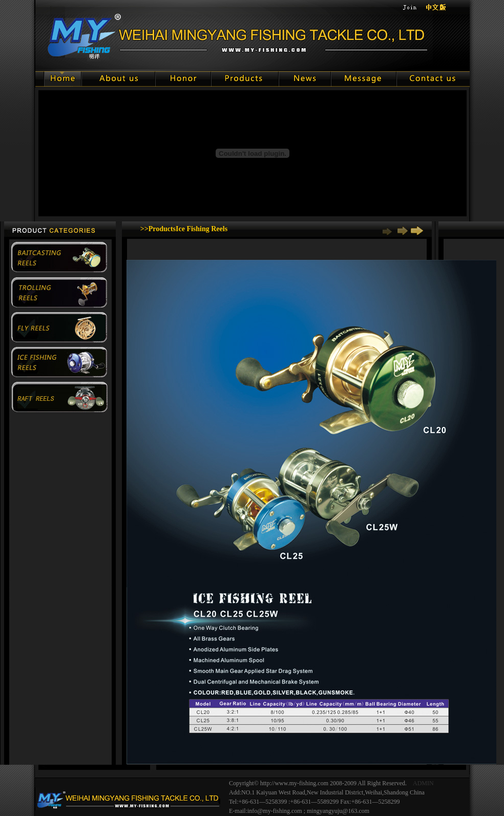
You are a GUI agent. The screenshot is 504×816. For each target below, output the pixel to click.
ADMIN (423, 783)
